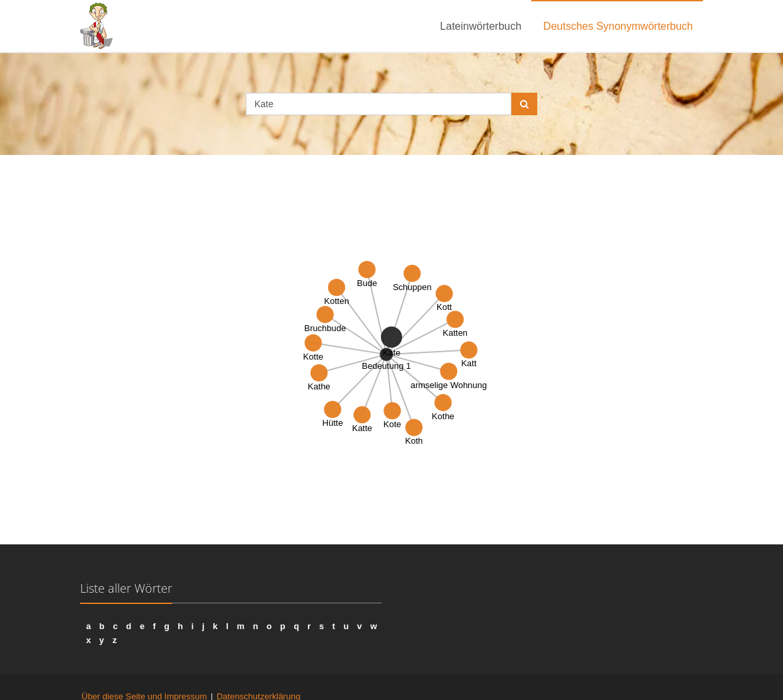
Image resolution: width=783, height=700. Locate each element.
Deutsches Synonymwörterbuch (618, 26)
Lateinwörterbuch (481, 26)
